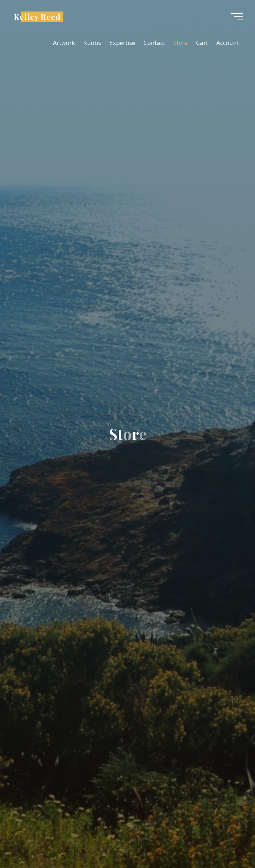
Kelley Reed (37, 16)
